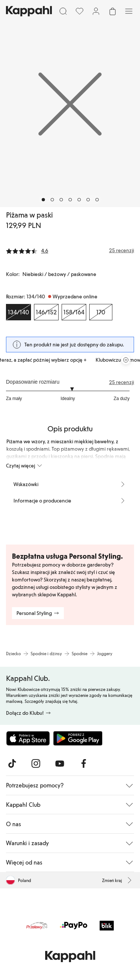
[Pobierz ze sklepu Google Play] (78, 738)
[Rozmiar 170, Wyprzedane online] (101, 312)
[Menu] (129, 11)
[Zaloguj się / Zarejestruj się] (96, 11)
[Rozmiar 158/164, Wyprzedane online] (74, 312)
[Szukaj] (63, 11)
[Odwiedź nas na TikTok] (12, 764)
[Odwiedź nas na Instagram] (36, 764)
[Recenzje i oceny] (70, 250)
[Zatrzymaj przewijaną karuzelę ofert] (126, 360)
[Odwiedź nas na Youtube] (60, 764)
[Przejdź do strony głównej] (29, 11)
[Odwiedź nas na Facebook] (84, 764)
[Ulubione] (80, 11)
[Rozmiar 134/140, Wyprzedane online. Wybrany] (18, 312)
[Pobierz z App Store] (28, 738)
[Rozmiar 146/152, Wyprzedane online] (46, 312)
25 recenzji (122, 382)
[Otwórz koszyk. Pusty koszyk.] (112, 11)
